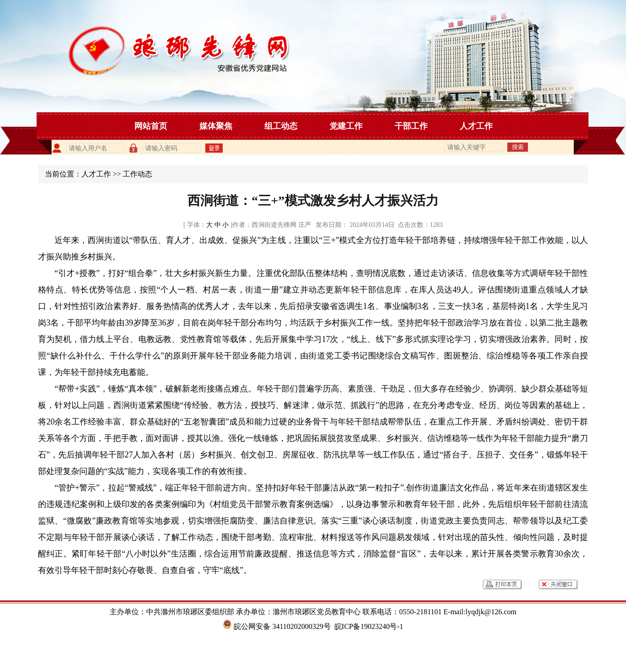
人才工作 (476, 126)
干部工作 (411, 126)
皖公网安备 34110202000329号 (277, 626)
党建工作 (346, 126)
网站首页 (151, 126)
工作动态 (137, 174)
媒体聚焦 (216, 126)
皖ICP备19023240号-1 (369, 626)
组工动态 (281, 126)
